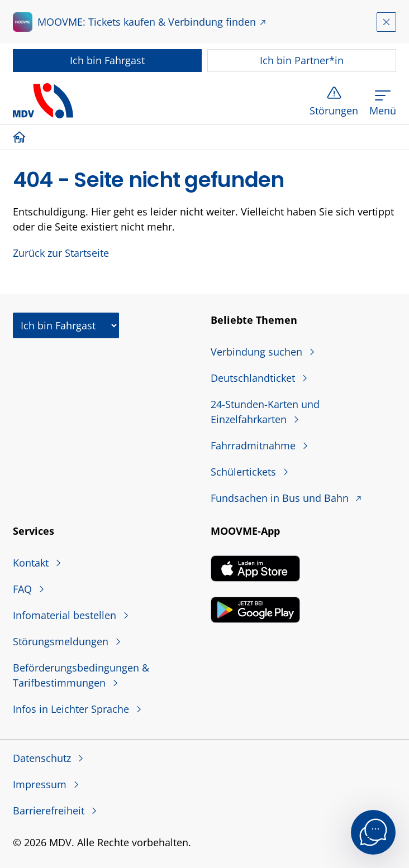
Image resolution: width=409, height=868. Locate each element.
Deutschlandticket (254, 378)
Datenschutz (43, 758)
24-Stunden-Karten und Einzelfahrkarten (265, 412)
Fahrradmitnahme (255, 445)
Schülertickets (245, 472)
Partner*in (302, 60)
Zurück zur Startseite (61, 253)
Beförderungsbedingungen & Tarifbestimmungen (81, 675)
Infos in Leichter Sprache (72, 709)
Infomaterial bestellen (66, 615)
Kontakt (32, 563)
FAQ (24, 589)
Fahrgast (107, 60)
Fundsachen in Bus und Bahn (281, 498)
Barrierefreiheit (50, 811)
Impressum (41, 784)
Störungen (334, 111)
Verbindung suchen (258, 352)
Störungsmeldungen (62, 641)
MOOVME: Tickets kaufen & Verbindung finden (147, 22)
